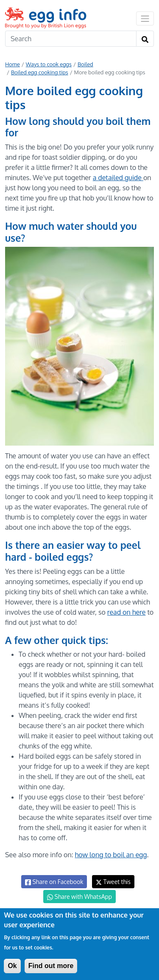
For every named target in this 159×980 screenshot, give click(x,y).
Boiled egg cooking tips (40, 72)
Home (13, 64)
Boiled (85, 64)
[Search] (71, 39)
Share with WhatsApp (79, 897)
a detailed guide (118, 178)
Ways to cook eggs (49, 64)
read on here (127, 612)
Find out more (51, 966)
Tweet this (113, 882)
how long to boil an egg (111, 855)
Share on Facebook (54, 882)
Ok (12, 966)
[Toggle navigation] (145, 18)
